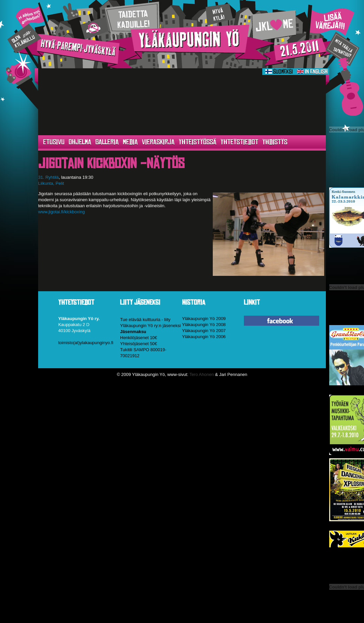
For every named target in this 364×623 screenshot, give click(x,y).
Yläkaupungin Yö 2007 (204, 331)
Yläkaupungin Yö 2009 (204, 319)
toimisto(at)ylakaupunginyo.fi (86, 343)
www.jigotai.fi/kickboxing (61, 212)
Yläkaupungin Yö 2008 (204, 325)
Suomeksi (279, 72)
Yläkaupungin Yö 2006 (204, 337)
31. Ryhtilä (48, 177)
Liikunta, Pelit (51, 183)
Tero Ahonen (202, 374)
